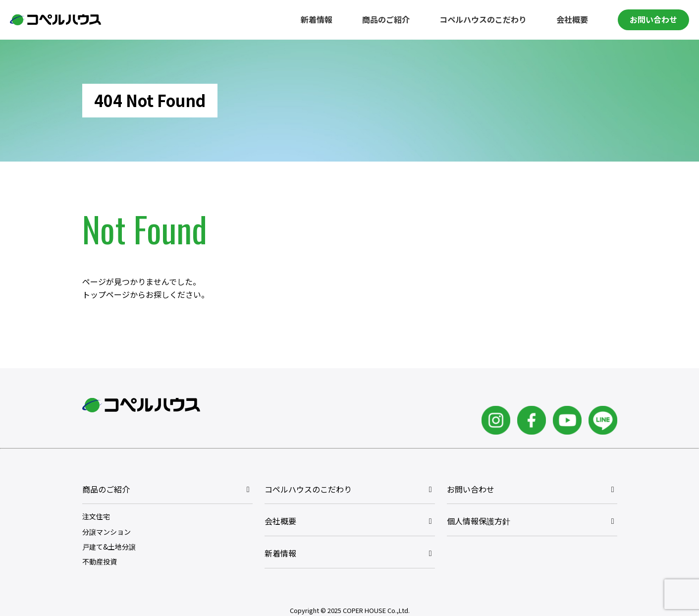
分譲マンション (107, 532)
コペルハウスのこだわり (483, 19)
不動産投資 (100, 561)
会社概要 (572, 19)
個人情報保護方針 (479, 521)
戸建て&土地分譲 (109, 547)
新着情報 (317, 19)
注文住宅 (96, 516)
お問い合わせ (653, 19)
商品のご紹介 (386, 19)
